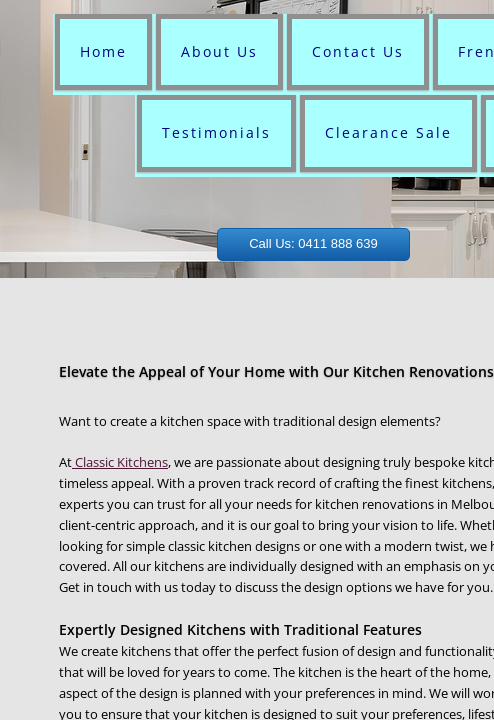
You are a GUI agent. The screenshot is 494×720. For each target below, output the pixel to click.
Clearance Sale (388, 132)
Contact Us (358, 51)
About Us (219, 51)
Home (103, 51)
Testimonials (216, 132)
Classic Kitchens (120, 462)
